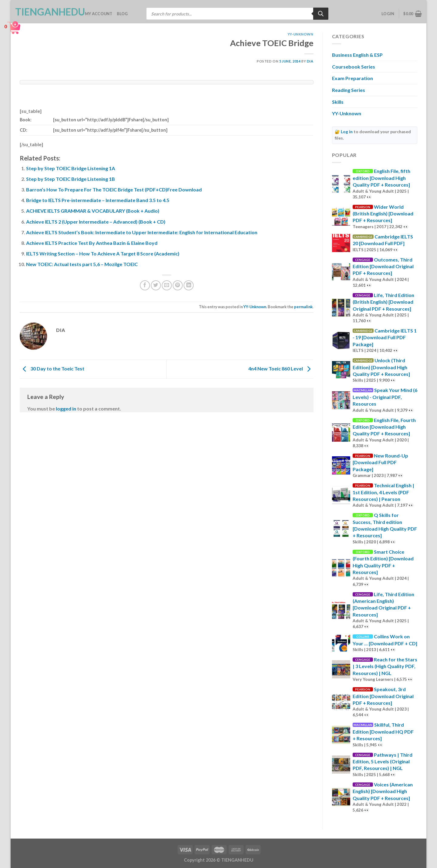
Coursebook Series (354, 67)
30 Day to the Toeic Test (52, 368)
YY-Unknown (301, 34)
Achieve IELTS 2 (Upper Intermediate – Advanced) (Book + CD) (96, 222)
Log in (347, 132)
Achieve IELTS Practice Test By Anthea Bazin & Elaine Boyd (92, 243)
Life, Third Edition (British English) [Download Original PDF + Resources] (383, 302)
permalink (303, 307)
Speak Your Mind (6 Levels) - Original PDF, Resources (385, 397)
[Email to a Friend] (167, 285)
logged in (66, 409)
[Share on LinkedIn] (189, 285)
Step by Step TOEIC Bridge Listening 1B (71, 179)
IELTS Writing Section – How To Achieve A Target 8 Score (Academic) (103, 253)
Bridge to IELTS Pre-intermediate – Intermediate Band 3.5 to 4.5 (98, 200)
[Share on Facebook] (145, 285)
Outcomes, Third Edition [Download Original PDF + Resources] (383, 266)
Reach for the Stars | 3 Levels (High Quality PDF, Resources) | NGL (385, 666)
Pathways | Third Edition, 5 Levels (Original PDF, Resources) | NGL (383, 762)
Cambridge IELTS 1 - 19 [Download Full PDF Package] (385, 337)
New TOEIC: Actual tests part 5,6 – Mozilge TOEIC (82, 264)
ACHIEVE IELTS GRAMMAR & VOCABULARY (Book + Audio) (93, 211)
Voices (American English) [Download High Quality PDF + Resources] (383, 791)
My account (99, 14)
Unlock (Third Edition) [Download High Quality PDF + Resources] (381, 367)
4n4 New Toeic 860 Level (281, 368)
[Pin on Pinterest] (178, 285)
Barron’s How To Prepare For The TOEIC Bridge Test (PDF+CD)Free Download (114, 189)
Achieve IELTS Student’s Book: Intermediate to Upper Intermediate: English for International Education (142, 232)
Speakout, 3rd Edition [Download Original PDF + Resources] (383, 696)
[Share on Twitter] (156, 285)
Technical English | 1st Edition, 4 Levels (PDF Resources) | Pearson (383, 492)
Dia (310, 61)
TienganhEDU (46, 12)
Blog (122, 14)
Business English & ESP (357, 55)
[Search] (321, 14)
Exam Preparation (352, 78)
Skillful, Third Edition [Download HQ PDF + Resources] (383, 731)
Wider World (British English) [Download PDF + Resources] (383, 214)
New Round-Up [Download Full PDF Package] (380, 462)
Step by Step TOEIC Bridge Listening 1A (71, 168)
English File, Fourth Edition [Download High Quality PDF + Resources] (384, 427)
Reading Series (349, 90)
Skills (338, 102)
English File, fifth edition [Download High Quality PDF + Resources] (381, 178)
